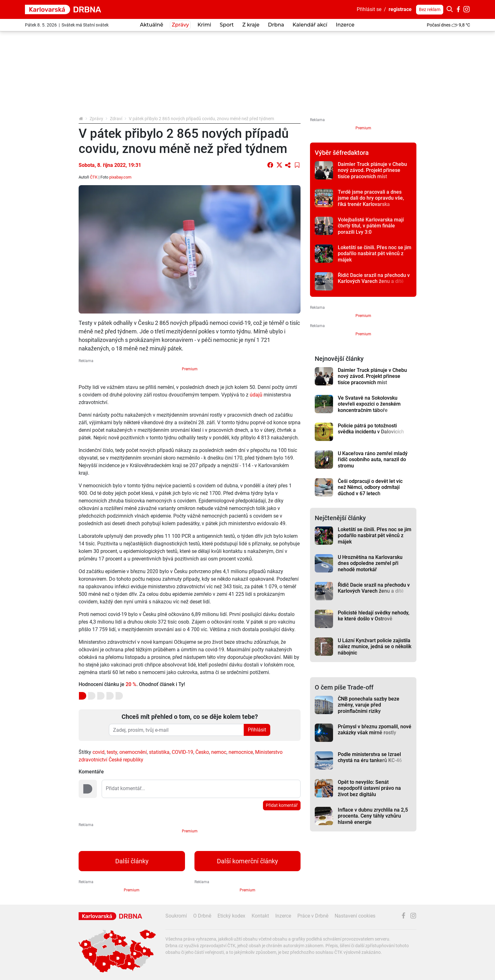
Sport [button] (227, 25)
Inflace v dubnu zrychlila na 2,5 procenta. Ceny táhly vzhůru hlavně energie (373, 816)
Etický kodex (231, 916)
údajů (256, 395)
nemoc (219, 752)
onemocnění (133, 752)
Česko (202, 752)
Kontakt (260, 916)
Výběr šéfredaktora (342, 153)
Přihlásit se (369, 9)
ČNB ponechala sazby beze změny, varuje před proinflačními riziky (369, 705)
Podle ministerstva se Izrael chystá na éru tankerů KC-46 (370, 757)
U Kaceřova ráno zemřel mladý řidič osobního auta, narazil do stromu (373, 460)
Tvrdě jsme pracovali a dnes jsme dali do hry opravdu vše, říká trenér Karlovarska (371, 198)
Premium (190, 369)
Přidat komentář (282, 805)
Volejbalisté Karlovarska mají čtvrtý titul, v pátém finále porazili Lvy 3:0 (371, 226)
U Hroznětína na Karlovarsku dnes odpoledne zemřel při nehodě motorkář (370, 563)
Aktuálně (152, 25)
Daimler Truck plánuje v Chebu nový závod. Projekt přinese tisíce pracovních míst (372, 170)
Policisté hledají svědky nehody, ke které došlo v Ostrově (374, 616)
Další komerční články (247, 861)
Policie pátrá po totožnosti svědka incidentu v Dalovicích (371, 429)
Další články (132, 861)
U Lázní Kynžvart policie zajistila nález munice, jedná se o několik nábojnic (375, 647)
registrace (400, 9)
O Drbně (202, 916)
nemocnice (241, 752)
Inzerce (345, 25)
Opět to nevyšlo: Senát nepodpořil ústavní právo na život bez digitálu (369, 788)
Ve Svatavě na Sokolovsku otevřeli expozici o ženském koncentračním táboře (369, 404)
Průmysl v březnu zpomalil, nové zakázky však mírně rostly (375, 730)
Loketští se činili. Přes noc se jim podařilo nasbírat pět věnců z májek (375, 254)
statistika (159, 752)
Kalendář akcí (310, 25)
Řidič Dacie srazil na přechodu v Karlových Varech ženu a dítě (374, 278)
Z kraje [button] (251, 25)
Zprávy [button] (180, 25)
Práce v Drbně (313, 916)
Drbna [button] (276, 25)
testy (112, 752)
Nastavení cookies (355, 916)
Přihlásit (257, 730)
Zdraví (116, 119)
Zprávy (96, 119)
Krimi (204, 25)
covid (98, 752)
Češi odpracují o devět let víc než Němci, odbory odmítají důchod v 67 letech (370, 487)
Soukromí (176, 916)
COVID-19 (182, 752)
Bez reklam (430, 9)
